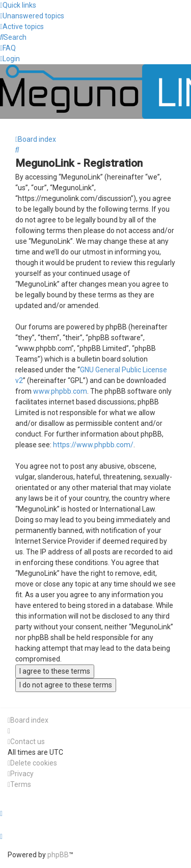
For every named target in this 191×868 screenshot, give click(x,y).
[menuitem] (32, 16)
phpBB (58, 855)
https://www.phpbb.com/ (93, 445)
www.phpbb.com (60, 391)
